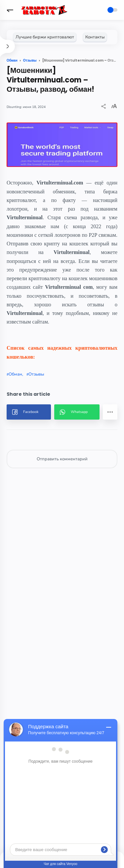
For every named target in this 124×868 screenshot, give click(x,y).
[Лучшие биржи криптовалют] (45, 37)
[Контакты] (95, 37)
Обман (15, 374)
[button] (10, 10)
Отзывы (36, 374)
